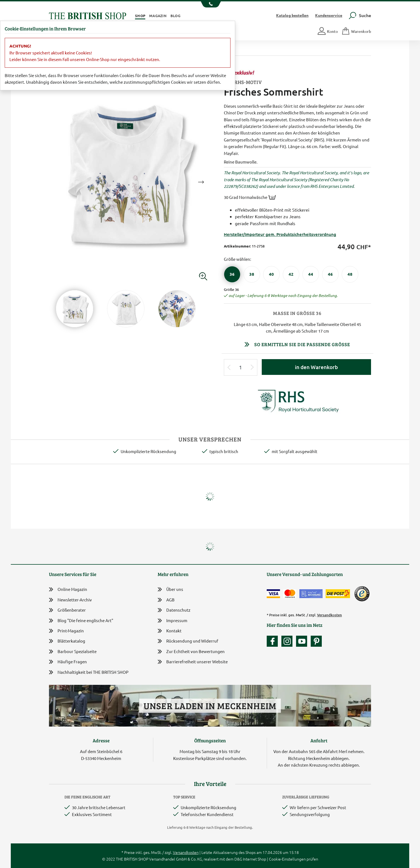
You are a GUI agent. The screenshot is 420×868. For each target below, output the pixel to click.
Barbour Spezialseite (73, 652)
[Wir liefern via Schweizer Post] (338, 594)
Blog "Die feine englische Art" (81, 621)
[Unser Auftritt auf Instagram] (288, 641)
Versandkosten (330, 615)
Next (201, 182)
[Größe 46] (330, 274)
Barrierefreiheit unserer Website (193, 662)
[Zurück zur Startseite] (88, 15)
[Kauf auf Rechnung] (311, 594)
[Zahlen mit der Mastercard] (290, 594)
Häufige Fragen (68, 662)
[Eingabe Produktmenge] (241, 368)
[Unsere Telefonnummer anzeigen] (210, 4)
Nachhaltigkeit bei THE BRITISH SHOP (89, 672)
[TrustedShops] (362, 594)
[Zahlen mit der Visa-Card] (273, 594)
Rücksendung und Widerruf (188, 641)
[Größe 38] (252, 274)
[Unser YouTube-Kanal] (303, 641)
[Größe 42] (291, 274)
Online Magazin (68, 589)
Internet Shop (255, 859)
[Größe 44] (311, 274)
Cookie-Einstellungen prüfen (294, 859)
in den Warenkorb (316, 367)
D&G (238, 859)
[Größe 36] (232, 274)
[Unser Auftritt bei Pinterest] (316, 641)
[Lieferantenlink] (297, 400)
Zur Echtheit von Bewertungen (191, 652)
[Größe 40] (271, 274)
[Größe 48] (350, 274)
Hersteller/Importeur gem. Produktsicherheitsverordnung (280, 234)
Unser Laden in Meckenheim (210, 706)
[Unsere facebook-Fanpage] (274, 641)
